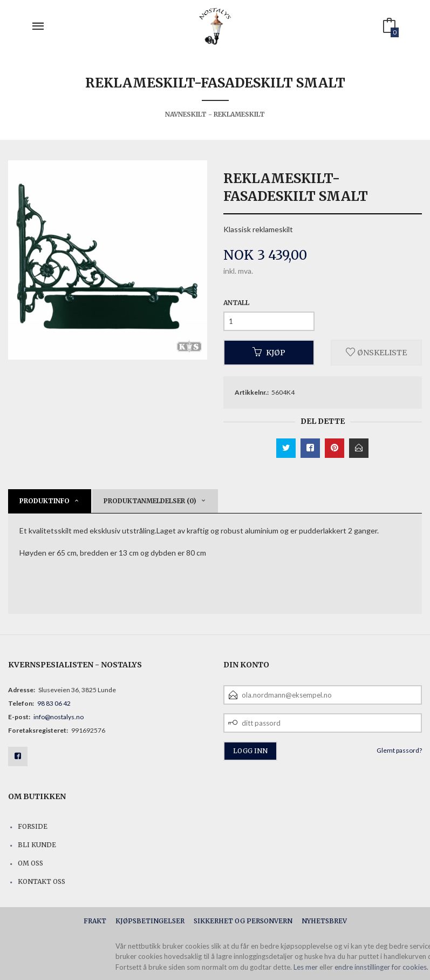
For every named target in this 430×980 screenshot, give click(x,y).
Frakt (95, 921)
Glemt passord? (399, 750)
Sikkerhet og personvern (243, 921)
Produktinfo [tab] (45, 501)
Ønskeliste (376, 353)
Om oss (30, 863)
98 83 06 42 (54, 703)
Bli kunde (37, 845)
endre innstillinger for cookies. (381, 967)
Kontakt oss (42, 881)
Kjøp (269, 353)
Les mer (306, 967)
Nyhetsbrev (324, 921)
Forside (33, 826)
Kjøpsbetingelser (150, 921)
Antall (236, 303)
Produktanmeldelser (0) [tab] (150, 501)
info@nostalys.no (59, 717)
